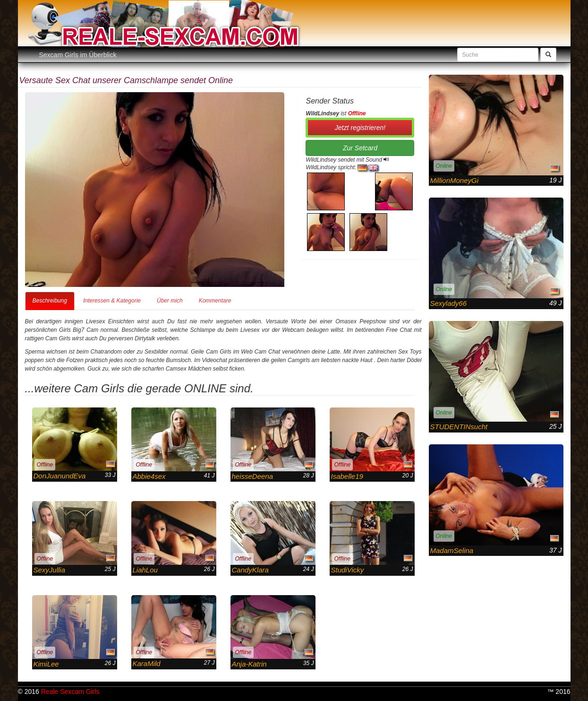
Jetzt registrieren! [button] (360, 128)
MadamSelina (452, 550)
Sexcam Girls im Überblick (78, 55)
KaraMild (147, 663)
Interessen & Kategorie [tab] (112, 301)
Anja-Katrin (249, 664)
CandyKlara (250, 570)
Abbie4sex (149, 476)
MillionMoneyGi (455, 180)
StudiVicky (348, 570)
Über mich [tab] (170, 301)
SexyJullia (50, 570)
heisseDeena (253, 476)
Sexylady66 (449, 303)
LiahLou (145, 570)
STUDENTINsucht (459, 427)
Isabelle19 (347, 476)
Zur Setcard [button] (360, 148)
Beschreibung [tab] (50, 301)
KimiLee (46, 664)
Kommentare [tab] (215, 301)
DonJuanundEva (60, 476)
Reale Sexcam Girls (70, 692)
